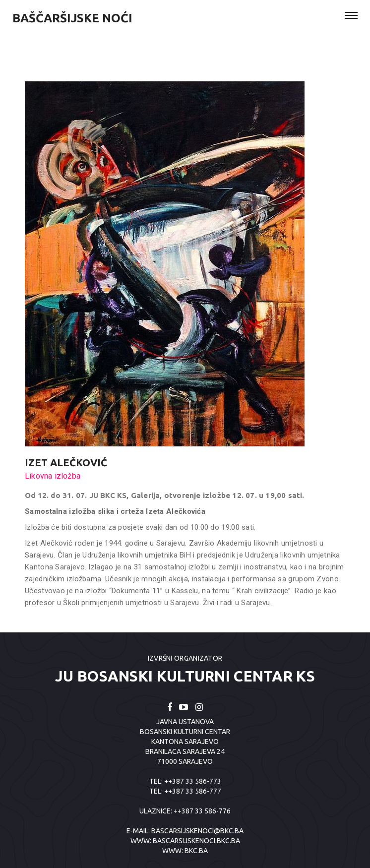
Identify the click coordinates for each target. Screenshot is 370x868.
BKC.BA (196, 851)
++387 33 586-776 (202, 811)
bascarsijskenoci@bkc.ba (197, 831)
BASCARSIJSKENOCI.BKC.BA (196, 841)
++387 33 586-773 (193, 781)
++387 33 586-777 (193, 791)
